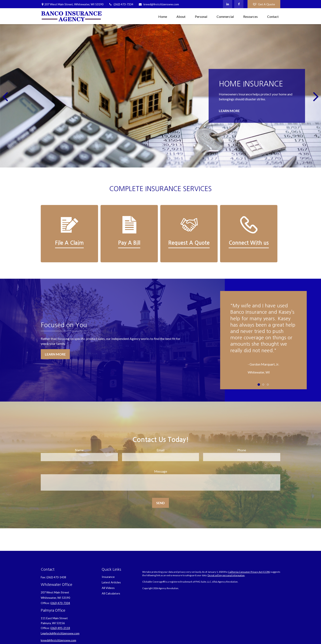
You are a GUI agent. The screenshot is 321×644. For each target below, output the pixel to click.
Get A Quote (264, 4)
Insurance (108, 577)
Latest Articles (111, 582)
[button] (163, 16)
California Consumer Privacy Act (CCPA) (249, 572)
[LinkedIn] (228, 4)
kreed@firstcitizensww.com (159, 4)
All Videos (108, 588)
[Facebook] (239, 4)
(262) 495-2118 (60, 628)
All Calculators (111, 593)
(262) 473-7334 (121, 4)
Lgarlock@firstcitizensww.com (60, 633)
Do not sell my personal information (226, 575)
